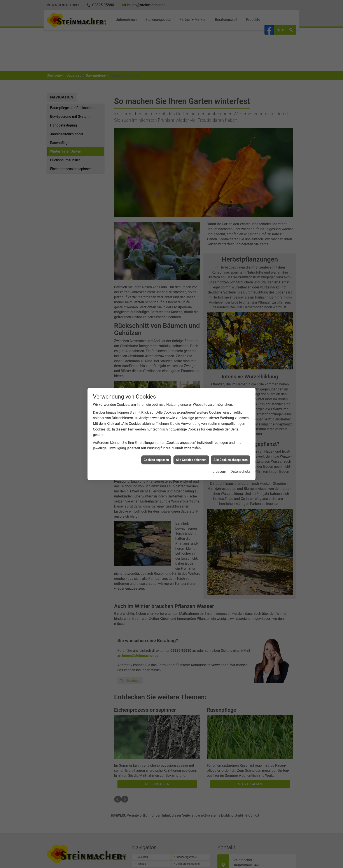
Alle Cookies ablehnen (191, 460)
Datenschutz (240, 472)
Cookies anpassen (156, 460)
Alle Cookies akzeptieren (231, 460)
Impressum (217, 472)
